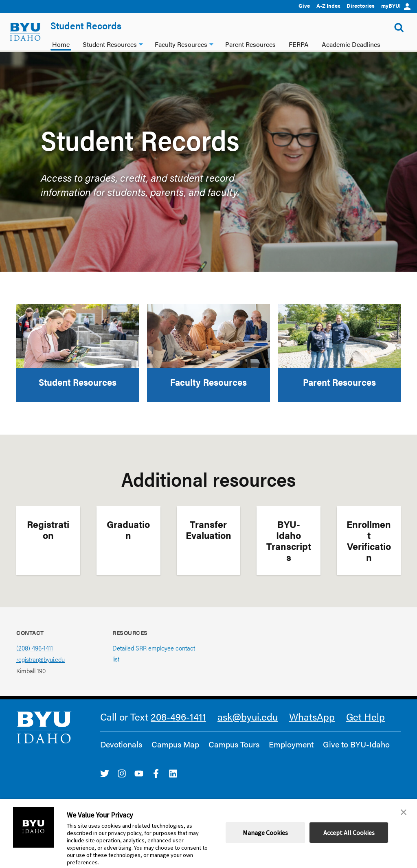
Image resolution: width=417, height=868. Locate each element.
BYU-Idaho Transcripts (289, 541)
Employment (291, 744)
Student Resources (78, 382)
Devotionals (121, 744)
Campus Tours (234, 744)
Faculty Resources (208, 382)
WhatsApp (312, 716)
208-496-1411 (178, 716)
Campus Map (175, 744)
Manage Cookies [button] (265, 833)
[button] (404, 812)
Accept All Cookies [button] (349, 833)
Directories (361, 5)
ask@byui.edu (248, 716)
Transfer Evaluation (208, 530)
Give (304, 5)
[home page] (25, 32)
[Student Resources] (78, 336)
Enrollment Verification (369, 541)
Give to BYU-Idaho (356, 744)
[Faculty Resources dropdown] (211, 43)
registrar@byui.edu (41, 659)
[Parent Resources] (339, 336)
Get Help (365, 716)
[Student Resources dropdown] (141, 43)
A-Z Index (328, 5)
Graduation (128, 530)
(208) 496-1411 (35, 648)
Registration (48, 530)
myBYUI (396, 5)
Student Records (86, 25)
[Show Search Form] (399, 28)
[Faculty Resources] (208, 336)
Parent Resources (339, 382)
